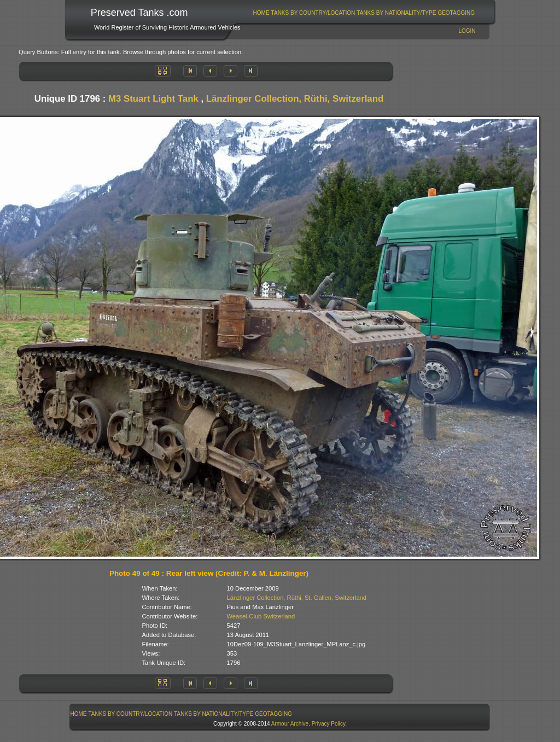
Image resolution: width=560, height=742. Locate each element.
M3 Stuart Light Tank (153, 99)
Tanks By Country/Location (313, 13)
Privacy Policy (329, 724)
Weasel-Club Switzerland (261, 616)
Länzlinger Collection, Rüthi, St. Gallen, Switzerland (297, 598)
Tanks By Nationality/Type (396, 13)
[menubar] (364, 13)
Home (261, 13)
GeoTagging (456, 13)
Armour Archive (290, 724)
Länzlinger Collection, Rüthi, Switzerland (295, 99)
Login (467, 31)
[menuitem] (261, 13)
